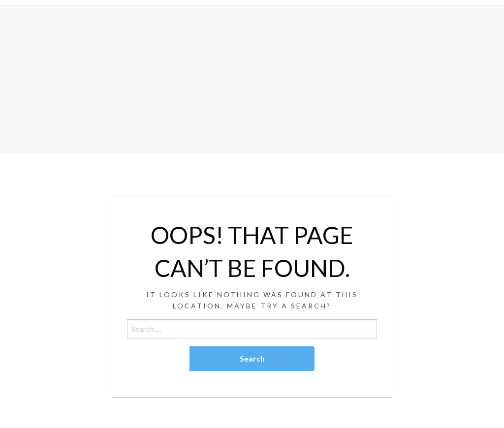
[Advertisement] (252, 79)
